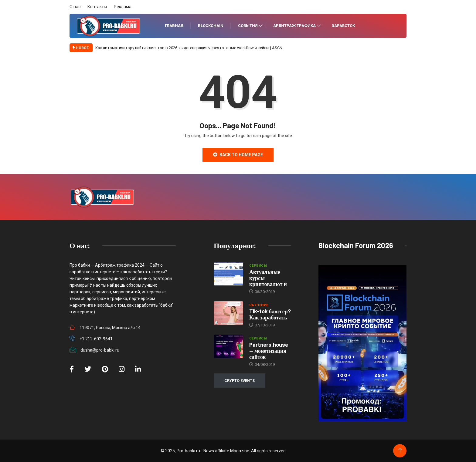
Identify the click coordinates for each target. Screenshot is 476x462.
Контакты (97, 7)
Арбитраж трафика (294, 26)
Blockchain (211, 26)
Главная (174, 26)
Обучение (259, 305)
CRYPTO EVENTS (240, 381)
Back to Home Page (238, 155)
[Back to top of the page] (400, 451)
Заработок (343, 26)
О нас (75, 7)
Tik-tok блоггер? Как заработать (270, 314)
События (248, 26)
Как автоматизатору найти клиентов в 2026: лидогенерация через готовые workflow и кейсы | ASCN (189, 48)
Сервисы (258, 266)
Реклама (123, 7)
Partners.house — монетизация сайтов (269, 351)
